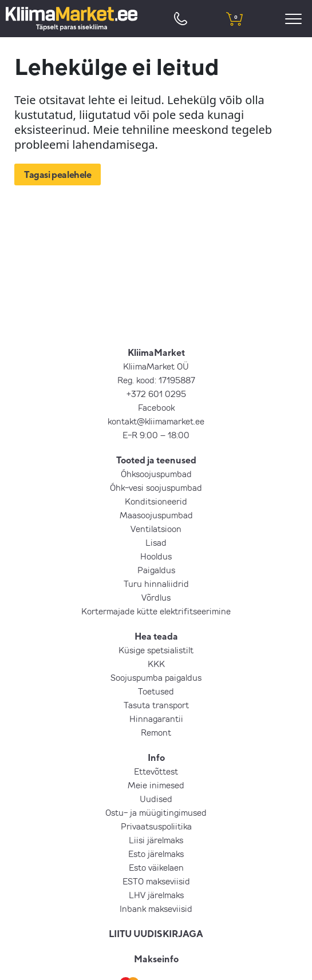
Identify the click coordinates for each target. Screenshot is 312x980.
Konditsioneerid (156, 501)
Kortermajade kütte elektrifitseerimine (156, 611)
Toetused (156, 691)
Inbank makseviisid (156, 908)
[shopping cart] (235, 19)
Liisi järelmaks (156, 840)
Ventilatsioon (156, 529)
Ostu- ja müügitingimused (156, 812)
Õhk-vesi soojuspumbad (156, 487)
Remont (156, 732)
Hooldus (156, 556)
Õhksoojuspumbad (156, 474)
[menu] (295, 19)
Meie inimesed (156, 785)
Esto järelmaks (156, 854)
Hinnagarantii (156, 719)
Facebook (156, 407)
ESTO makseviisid (156, 881)
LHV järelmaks (156, 895)
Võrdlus (156, 597)
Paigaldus (156, 570)
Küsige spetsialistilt (156, 650)
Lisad (156, 542)
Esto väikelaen (156, 867)
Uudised (156, 799)
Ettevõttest (156, 771)
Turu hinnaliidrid (156, 584)
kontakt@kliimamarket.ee (156, 421)
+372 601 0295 (156, 394)
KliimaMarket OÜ (156, 366)
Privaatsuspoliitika (156, 826)
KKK (156, 664)
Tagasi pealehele (58, 174)
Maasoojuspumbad (156, 515)
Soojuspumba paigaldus (156, 677)
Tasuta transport (156, 705)
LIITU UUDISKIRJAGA (156, 934)
